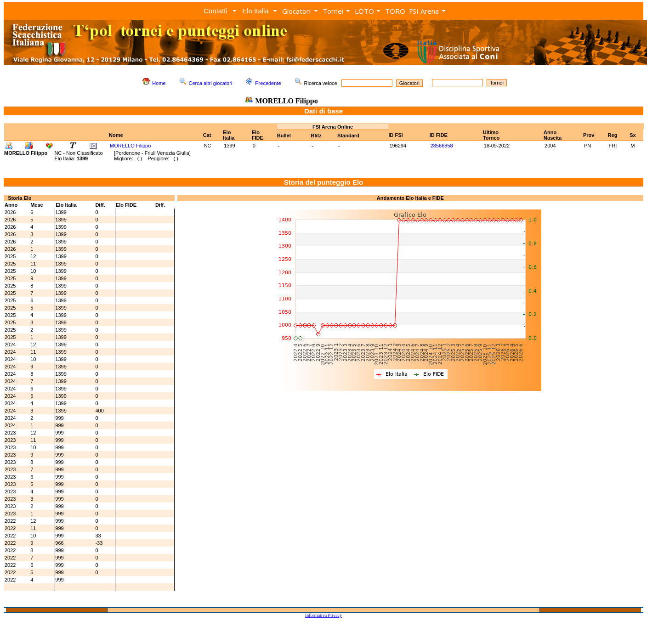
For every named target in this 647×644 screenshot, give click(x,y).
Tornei (333, 11)
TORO (395, 11)
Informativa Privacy (323, 615)
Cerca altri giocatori (211, 83)
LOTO (364, 11)
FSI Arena (424, 11)
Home (159, 83)
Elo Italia (255, 11)
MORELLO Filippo (130, 146)
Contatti (216, 11)
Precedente (268, 83)
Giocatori (296, 11)
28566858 (442, 146)
